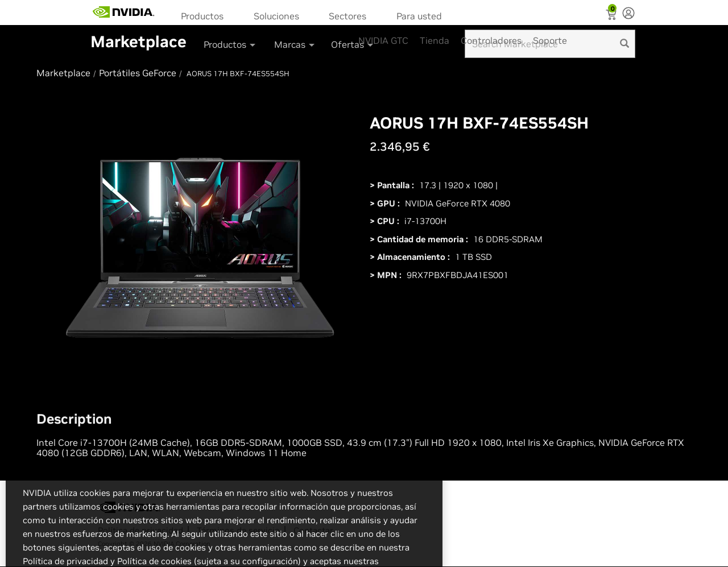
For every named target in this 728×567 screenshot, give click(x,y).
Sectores (348, 16)
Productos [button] (230, 44)
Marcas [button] (295, 44)
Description (74, 419)
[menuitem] (206, 15)
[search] (624, 44)
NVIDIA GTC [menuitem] (383, 40)
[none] (628, 14)
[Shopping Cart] (612, 16)
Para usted (419, 16)
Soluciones (276, 16)
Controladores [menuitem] (491, 40)
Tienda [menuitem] (435, 40)
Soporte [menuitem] (550, 40)
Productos (202, 16)
